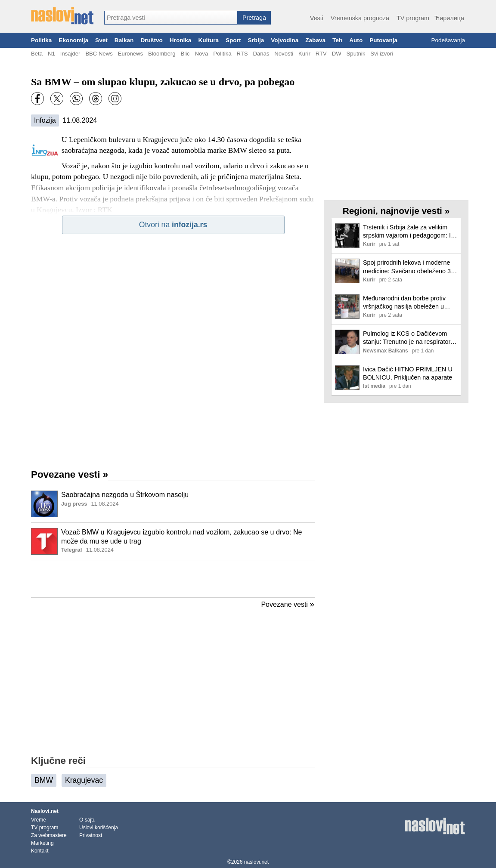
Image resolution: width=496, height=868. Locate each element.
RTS (242, 54)
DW (337, 54)
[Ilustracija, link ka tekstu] (44, 505)
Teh (337, 40)
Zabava (315, 40)
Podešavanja (448, 40)
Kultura (208, 40)
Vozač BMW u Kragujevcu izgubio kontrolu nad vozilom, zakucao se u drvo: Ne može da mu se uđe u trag (181, 537)
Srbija (256, 40)
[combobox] (171, 18)
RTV (321, 54)
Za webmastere (49, 835)
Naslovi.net (45, 811)
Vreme (39, 820)
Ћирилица (449, 18)
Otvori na (173, 225)
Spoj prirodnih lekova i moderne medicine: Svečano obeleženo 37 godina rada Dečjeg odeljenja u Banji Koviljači (409, 267)
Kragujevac (84, 780)
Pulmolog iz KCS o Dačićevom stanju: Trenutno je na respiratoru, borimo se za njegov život (409, 338)
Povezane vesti (70, 474)
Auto (356, 40)
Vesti (317, 18)
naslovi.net (256, 862)
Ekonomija (73, 40)
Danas (261, 54)
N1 (51, 54)
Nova (202, 54)
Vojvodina (285, 40)
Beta (37, 54)
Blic (185, 54)
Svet (101, 40)
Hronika (181, 40)
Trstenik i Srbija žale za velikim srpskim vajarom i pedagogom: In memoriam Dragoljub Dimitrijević (409, 232)
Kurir (304, 54)
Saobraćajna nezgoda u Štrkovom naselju (125, 495)
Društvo (151, 40)
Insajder (70, 54)
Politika (41, 40)
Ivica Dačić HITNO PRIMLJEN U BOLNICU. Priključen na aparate (408, 373)
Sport (233, 40)
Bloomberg (162, 54)
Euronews (130, 54)
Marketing (42, 843)
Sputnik (356, 54)
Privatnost (91, 835)
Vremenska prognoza (360, 18)
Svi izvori (381, 54)
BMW (44, 780)
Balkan (124, 40)
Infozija (45, 120)
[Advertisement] (173, 579)
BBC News (99, 54)
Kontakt (40, 851)
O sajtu (87, 820)
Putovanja (383, 40)
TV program (413, 18)
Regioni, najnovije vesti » (396, 211)
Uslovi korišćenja (99, 828)
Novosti (284, 54)
